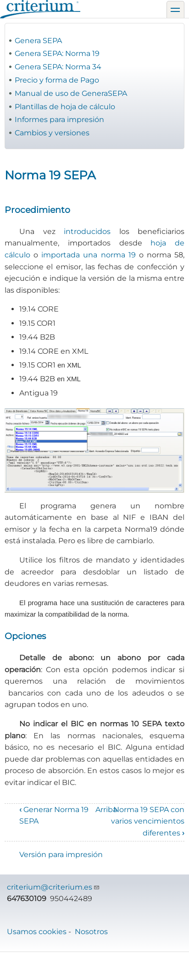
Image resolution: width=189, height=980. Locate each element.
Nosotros (91, 932)
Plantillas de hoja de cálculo (65, 107)
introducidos (87, 231)
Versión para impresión (61, 855)
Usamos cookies (37, 932)
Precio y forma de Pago (57, 80)
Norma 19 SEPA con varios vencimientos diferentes (148, 821)
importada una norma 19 (88, 255)
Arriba (106, 810)
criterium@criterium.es (53, 887)
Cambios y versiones (52, 133)
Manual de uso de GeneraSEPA (71, 93)
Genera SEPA (38, 41)
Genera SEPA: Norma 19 (57, 53)
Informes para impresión (59, 120)
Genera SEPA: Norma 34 (58, 67)
